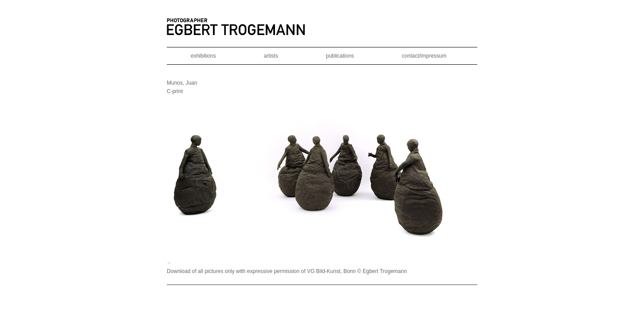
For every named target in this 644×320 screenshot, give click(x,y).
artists (271, 56)
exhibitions (203, 56)
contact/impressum (424, 56)
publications (340, 56)
